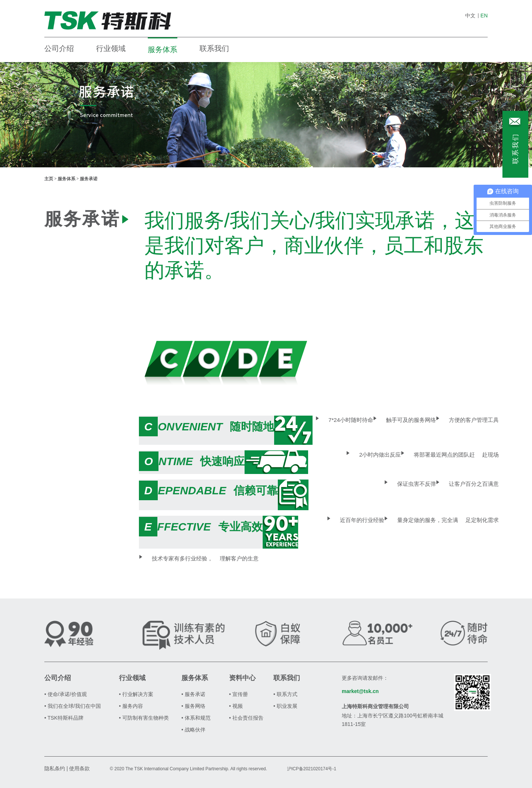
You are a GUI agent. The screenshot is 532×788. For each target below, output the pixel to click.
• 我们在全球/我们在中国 (73, 706)
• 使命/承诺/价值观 (66, 694)
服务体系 (163, 50)
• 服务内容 (131, 706)
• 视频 (236, 706)
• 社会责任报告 (246, 718)
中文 (470, 16)
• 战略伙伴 (193, 730)
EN (484, 16)
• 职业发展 (285, 706)
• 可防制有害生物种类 (144, 718)
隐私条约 (55, 768)
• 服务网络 (193, 706)
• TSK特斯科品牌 (64, 718)
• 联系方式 (285, 694)
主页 (49, 179)
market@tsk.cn (360, 691)
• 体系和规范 (196, 718)
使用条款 (79, 768)
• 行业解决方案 (136, 694)
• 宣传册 (238, 694)
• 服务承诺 (193, 694)
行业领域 (111, 48)
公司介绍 (59, 48)
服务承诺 (89, 179)
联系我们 (214, 48)
